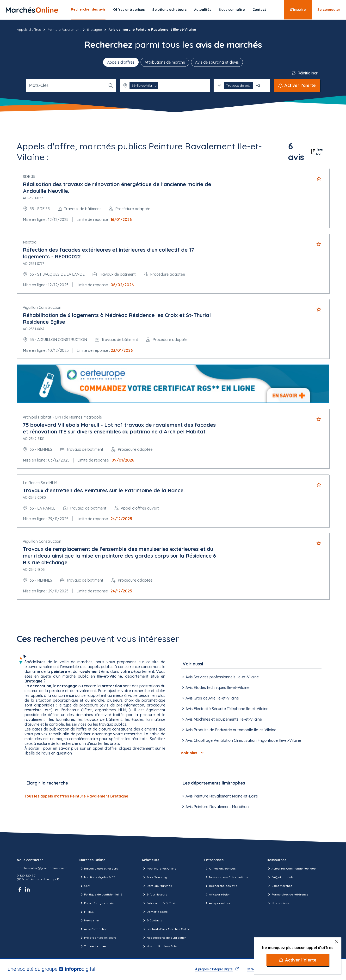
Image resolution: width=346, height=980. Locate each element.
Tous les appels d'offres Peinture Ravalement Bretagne (76, 796)
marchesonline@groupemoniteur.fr (42, 868)
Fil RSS (86, 912)
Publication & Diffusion (160, 903)
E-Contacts (152, 920)
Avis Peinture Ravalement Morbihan (215, 807)
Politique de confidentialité (101, 895)
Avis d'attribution (93, 929)
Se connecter (329, 10)
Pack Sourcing (154, 877)
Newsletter (89, 920)
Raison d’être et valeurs (99, 869)
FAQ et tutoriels (280, 877)
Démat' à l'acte (155, 912)
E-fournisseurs (154, 895)
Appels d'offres (29, 30)
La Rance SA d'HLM (40, 483)
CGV (85, 886)
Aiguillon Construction (42, 307)
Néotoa (30, 242)
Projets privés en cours (98, 938)
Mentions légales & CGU (98, 877)
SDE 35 (29, 177)
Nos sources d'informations (226, 877)
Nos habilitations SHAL (160, 946)
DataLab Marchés (157, 886)
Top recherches (93, 946)
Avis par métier (217, 903)
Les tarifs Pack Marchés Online (166, 929)
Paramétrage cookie (97, 903)
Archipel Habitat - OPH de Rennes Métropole (62, 417)
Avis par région (217, 895)
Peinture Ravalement (64, 30)
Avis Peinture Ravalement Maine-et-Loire (219, 796)
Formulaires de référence (288, 895)
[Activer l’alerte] (298, 960)
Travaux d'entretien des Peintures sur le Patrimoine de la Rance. (104, 490)
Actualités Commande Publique (291, 869)
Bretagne (95, 30)
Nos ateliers (278, 903)
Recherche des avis (221, 886)
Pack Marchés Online (159, 869)
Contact (259, 10)
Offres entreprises (129, 10)
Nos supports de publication (164, 938)
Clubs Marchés (279, 886)
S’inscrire (298, 10)
